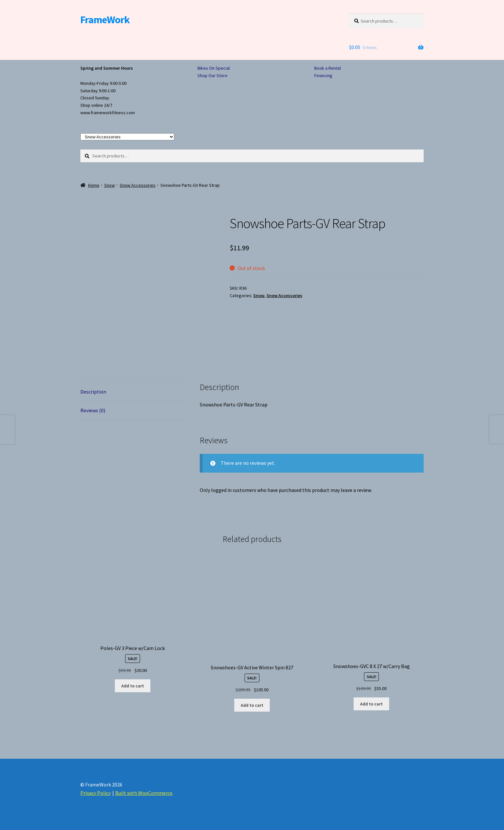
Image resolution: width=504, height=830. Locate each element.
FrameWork (105, 20)
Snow (110, 185)
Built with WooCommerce (144, 793)
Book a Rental (328, 68)
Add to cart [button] (133, 686)
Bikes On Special (214, 68)
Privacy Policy (96, 793)
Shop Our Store (212, 75)
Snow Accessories (138, 185)
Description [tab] (93, 392)
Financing (323, 75)
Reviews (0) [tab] (93, 410)
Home (94, 185)
